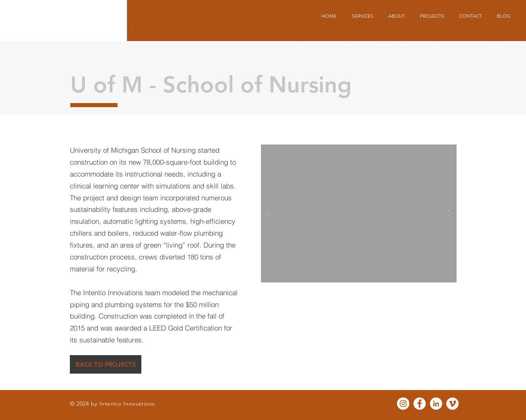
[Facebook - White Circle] (420, 404)
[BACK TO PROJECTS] (106, 364)
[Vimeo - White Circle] (452, 404)
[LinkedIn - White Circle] (436, 404)
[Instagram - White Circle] (403, 404)
